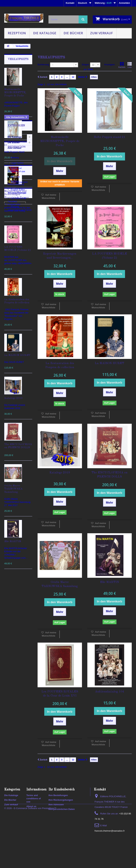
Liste (130, 65)
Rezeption (17, 33)
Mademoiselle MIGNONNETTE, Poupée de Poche (15, 93)
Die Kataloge (45, 33)
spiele (22, 771)
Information (17, 624)
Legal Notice (17, 639)
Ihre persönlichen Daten (62, 823)
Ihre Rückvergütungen (61, 814)
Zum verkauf (101, 33)
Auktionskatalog (15, 734)
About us (15, 652)
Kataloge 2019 (13, 398)
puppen (10, 771)
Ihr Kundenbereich (62, 803)
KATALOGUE (13, 739)
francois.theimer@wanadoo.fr (110, 845)
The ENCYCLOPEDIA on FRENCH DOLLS (110, 475)
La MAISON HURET (17, 355)
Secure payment (19, 658)
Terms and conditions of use (34, 812)
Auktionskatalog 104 (110, 692)
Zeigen (85, 65)
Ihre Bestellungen (58, 809)
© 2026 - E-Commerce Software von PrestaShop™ (30, 858)
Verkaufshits (18, 59)
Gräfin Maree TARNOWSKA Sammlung (13, 489)
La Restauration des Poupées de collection (60, 365)
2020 (9, 776)
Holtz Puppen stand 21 (110, 137)
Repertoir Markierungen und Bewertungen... (60, 256)
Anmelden (124, 3)
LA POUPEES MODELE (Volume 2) (110, 256)
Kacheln (122, 65)
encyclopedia (13, 755)
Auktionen (12, 744)
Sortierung (43, 65)
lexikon (10, 760)
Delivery (15, 633)
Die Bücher (73, 33)
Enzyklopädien (14, 750)
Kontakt (70, 3)
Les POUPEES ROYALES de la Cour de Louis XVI (60, 694)
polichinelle (12, 765)
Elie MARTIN (13, 541)
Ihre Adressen (56, 818)
